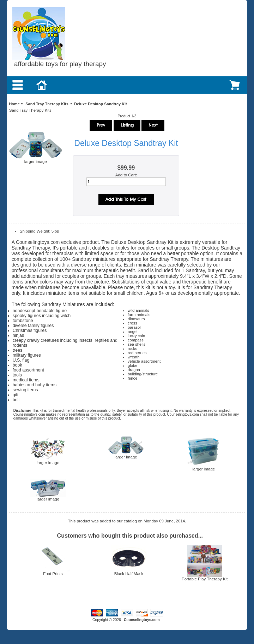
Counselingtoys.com (142, 620)
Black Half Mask (129, 574)
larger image (48, 461)
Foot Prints (53, 574)
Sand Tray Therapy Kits (47, 104)
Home (14, 104)
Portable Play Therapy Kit (205, 579)
